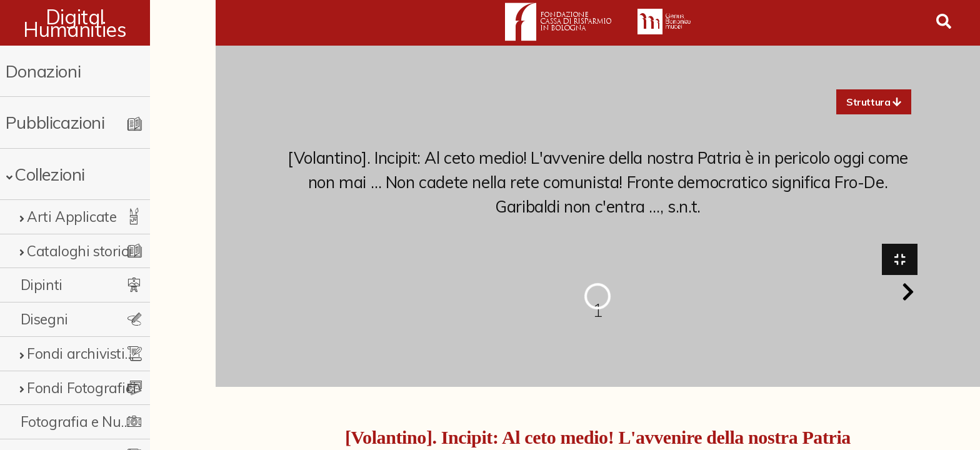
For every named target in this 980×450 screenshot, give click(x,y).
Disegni (44, 319)
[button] (874, 102)
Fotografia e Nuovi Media (102, 422)
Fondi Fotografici (81, 388)
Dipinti (42, 285)
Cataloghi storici (79, 251)
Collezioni (50, 174)
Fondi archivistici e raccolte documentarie (111, 353)
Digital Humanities (108, 23)
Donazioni (43, 71)
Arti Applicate (72, 217)
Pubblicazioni (55, 122)
